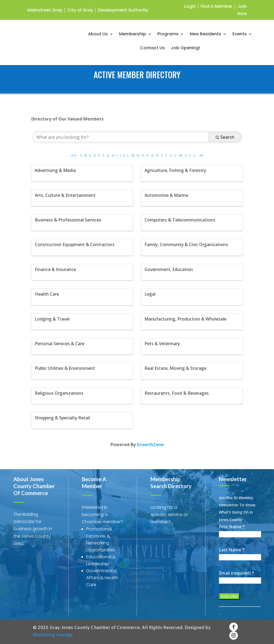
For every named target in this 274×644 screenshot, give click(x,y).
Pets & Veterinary (162, 344)
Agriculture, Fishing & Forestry (175, 170)
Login (190, 6)
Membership (133, 36)
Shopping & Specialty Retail (62, 418)
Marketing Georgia (53, 635)
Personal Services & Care (60, 344)
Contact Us (153, 50)
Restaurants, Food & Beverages (177, 393)
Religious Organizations (59, 393)
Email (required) (237, 573)
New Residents (206, 36)
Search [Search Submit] (225, 137)
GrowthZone (150, 445)
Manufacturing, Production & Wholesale (185, 319)
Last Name (232, 550)
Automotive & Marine (166, 195)
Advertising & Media (55, 170)
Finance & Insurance (55, 269)
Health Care (47, 294)
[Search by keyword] (121, 137)
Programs (168, 36)
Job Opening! (186, 50)
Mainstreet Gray (45, 10)
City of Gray (80, 10)
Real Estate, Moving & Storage (175, 368)
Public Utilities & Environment (65, 368)
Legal (150, 294)
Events (240, 36)
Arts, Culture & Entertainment (65, 195)
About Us (98, 36)
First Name (232, 527)
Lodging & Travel (52, 319)
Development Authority (123, 10)
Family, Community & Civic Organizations (186, 244)
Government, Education (169, 269)
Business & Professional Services (68, 220)
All (201, 155)
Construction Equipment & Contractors (75, 244)
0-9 (74, 155)
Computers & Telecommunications (180, 220)
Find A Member (217, 6)
